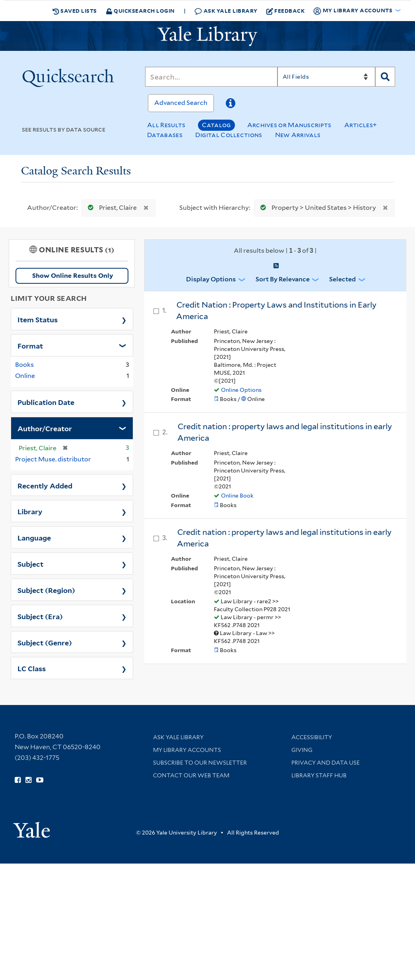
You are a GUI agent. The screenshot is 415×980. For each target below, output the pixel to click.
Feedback (286, 11)
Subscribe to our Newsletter (200, 763)
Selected (342, 279)
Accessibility (312, 737)
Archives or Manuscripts (289, 125)
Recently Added (45, 485)
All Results (166, 125)
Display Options (211, 279)
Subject (30, 564)
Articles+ (361, 125)
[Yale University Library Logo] (207, 36)
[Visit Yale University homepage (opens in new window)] (32, 827)
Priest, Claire (111, 208)
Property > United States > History (316, 208)
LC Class (32, 668)
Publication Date (46, 402)
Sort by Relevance (283, 279)
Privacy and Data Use (326, 763)
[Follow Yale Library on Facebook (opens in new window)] (18, 780)
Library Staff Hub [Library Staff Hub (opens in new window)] (319, 775)
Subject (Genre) (45, 642)
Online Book (237, 496)
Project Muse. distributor (53, 459)
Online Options (241, 390)
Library (30, 511)
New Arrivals (298, 135)
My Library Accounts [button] (353, 11)
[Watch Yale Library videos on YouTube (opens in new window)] (40, 780)
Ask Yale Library (226, 11)
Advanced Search (181, 103)
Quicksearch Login (140, 11)
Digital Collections (229, 135)
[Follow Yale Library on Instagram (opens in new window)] (28, 780)
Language (34, 537)
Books (24, 365)
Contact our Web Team (191, 775)
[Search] (211, 77)
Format (30, 345)
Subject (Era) (40, 616)
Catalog (216, 125)
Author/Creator (45, 428)
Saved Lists (75, 11)
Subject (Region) (46, 590)
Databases (165, 135)
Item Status (38, 319)
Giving (302, 750)
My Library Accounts (187, 750)
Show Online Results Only (73, 276)
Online (25, 376)
